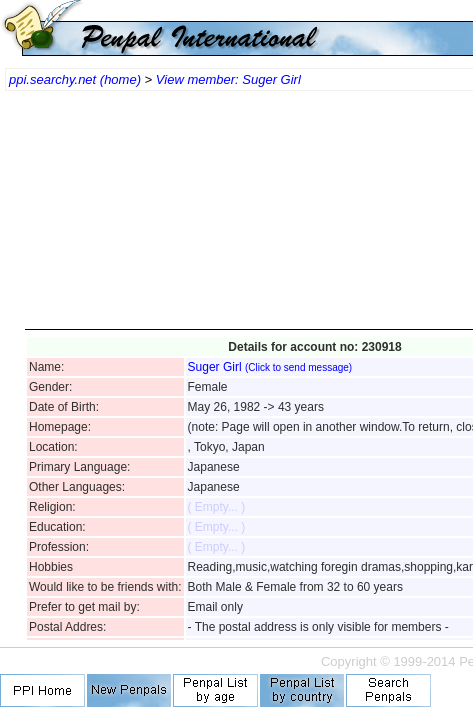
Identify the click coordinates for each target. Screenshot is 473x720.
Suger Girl (270, 367)
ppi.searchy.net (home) (75, 79)
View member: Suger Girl (228, 79)
